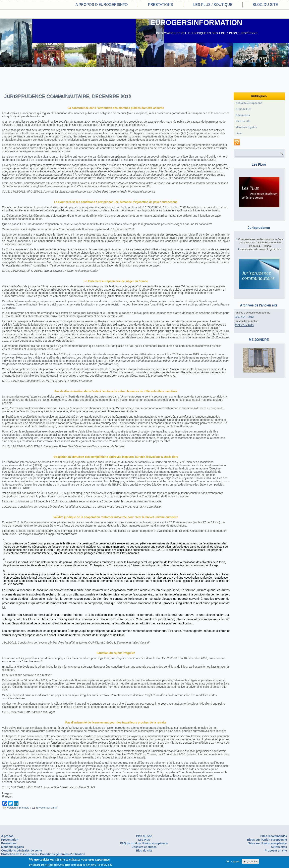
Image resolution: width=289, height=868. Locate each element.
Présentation (10, 840)
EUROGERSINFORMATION (196, 23)
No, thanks (250, 861)
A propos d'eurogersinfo (102, 5)
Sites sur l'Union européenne (267, 843)
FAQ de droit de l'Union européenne (144, 843)
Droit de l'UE (243, 109)
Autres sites (279, 847)
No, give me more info (99, 865)
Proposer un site (276, 851)
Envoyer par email (44, 808)
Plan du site (243, 121)
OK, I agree (233, 861)
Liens (239, 133)
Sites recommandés (274, 836)
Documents (243, 115)
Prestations (161, 5)
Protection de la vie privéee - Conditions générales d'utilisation (43, 854)
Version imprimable (16, 808)
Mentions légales (246, 127)
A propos (7, 836)
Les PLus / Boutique (213, 5)
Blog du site (265, 5)
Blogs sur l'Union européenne (267, 840)
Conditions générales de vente (22, 851)
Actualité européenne (249, 103)
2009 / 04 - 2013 (244, 325)
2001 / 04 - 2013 (244, 317)
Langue (7, 793)
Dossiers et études (144, 847)
